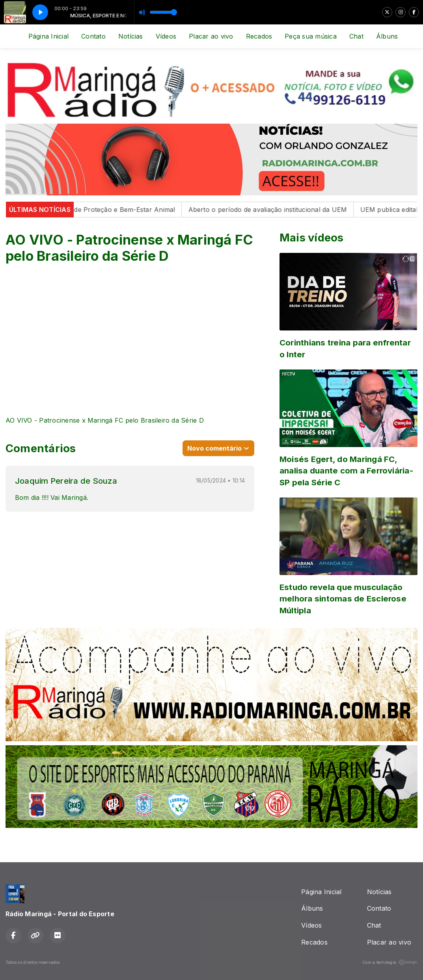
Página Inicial (48, 36)
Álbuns (387, 36)
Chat (356, 36)
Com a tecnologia (390, 962)
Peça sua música (311, 36)
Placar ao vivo (211, 36)
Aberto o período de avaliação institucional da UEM (273, 210)
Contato (93, 36)
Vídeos (166, 36)
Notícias (131, 36)
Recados (259, 36)
